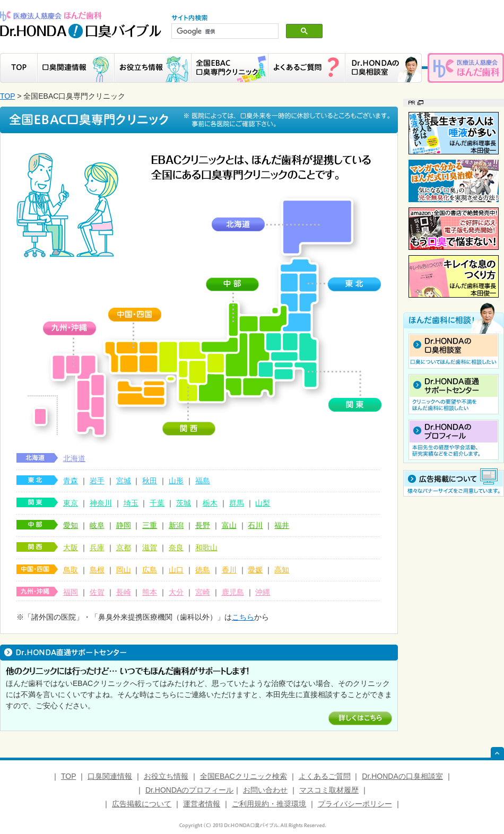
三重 (150, 525)
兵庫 (97, 548)
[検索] (224, 31)
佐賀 (97, 592)
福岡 (71, 592)
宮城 (124, 481)
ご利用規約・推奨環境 (269, 804)
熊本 (150, 592)
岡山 (124, 570)
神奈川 (101, 503)
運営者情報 (202, 804)
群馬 (237, 503)
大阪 (71, 548)
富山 (229, 525)
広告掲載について (142, 804)
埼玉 (131, 503)
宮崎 (203, 592)
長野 (203, 525)
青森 (71, 481)
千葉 (157, 503)
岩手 (97, 481)
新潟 (176, 525)
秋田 (150, 481)
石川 (255, 525)
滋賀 (150, 548)
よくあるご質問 (325, 776)
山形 (176, 481)
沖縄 (263, 592)
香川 (229, 570)
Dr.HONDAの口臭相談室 (402, 776)
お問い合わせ (265, 790)
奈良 (176, 548)
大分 (176, 592)
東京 (71, 503)
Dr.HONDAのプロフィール (189, 790)
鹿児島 (233, 592)
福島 (203, 481)
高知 (282, 570)
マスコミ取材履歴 (329, 790)
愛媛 (255, 570)
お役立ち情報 (166, 776)
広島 (150, 570)
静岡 (124, 525)
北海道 (74, 458)
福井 (282, 525)
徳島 (203, 570)
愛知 (71, 525)
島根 (97, 570)
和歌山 (206, 548)
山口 (176, 570)
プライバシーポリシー (355, 804)
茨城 (184, 503)
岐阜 (97, 525)
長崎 (124, 592)
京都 (124, 548)
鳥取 (71, 570)
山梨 (263, 503)
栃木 (210, 503)
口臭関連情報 (110, 776)
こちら (243, 617)
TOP (7, 96)
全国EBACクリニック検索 (244, 776)
